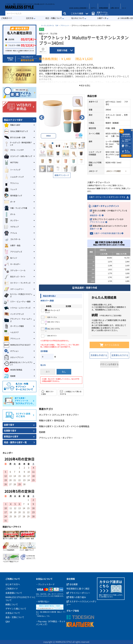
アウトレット (65, 26)
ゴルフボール (12, 239)
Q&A (8, 622)
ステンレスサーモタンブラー (65, 415)
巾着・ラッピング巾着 (16, 208)
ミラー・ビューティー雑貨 (17, 302)
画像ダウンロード (62, 175)
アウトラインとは (97, 222)
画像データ (94, 229)
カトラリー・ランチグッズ (17, 283)
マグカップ (11, 227)
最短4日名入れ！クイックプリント (18, 364)
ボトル (10, 214)
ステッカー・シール (15, 270)
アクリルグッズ (13, 252)
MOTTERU (11, 163)
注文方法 (30, 18)
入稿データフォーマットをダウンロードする (109, 197)
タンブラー (44, 415)
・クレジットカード (45, 584)
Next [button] (82, 117)
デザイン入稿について (16, 609)
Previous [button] (42, 117)
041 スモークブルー (52, 330)
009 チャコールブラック (52, 311)
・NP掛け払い (43, 602)
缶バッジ (10, 258)
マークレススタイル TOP (50, 26)
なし (64, 372)
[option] (62, 117)
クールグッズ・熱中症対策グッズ (18, 144)
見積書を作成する (99, 355)
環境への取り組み (76, 597)
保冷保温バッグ (13, 196)
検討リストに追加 (47, 392)
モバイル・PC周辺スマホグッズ (18, 295)
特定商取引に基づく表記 (78, 589)
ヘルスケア (11, 332)
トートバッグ (12, 170)
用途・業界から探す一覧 (15, 442)
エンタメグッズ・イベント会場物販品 (72, 427)
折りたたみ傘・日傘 (15, 138)
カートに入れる (109, 345)
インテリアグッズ (14, 314)
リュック (10, 189)
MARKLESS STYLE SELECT (17, 345)
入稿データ (102, 18)
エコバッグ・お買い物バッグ (18, 156)
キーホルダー (12, 264)
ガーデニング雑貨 (14, 326)
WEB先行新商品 (13, 370)
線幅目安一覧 (95, 215)
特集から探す (45, 421)
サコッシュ (11, 183)
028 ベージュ (51, 317)
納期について (12, 605)
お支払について (13, 613)
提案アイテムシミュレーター (101, 12)
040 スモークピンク (52, 323)
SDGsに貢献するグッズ (16, 131)
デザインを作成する (109, 364)
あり (48, 372)
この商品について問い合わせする (71, 392)
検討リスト (43, 50)
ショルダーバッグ (14, 177)
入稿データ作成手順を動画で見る (107, 233)
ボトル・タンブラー (63, 438)
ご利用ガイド (12, 589)
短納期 (42, 432)
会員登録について (14, 593)
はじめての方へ (13, 584)
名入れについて (78, 18)
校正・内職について (54, 18)
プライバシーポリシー (78, 593)
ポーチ (10, 202)
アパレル (10, 233)
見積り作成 (62, 50)
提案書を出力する (120, 355)
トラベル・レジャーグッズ (17, 308)
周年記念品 (59, 421)
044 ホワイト (51, 336)
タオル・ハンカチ (14, 150)
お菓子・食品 (12, 246)
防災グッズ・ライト (15, 277)
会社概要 (72, 584)
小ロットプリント (14, 357)
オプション (11, 351)
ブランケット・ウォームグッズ (18, 320)
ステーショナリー (14, 289)
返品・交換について (15, 617)
